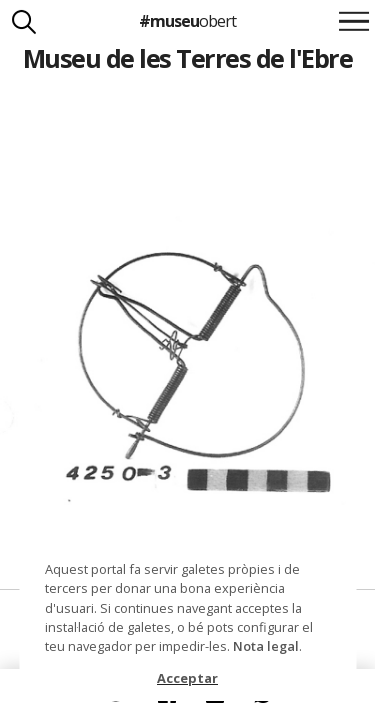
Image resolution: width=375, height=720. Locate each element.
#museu (187, 21)
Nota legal (266, 646)
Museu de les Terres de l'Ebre (187, 58)
